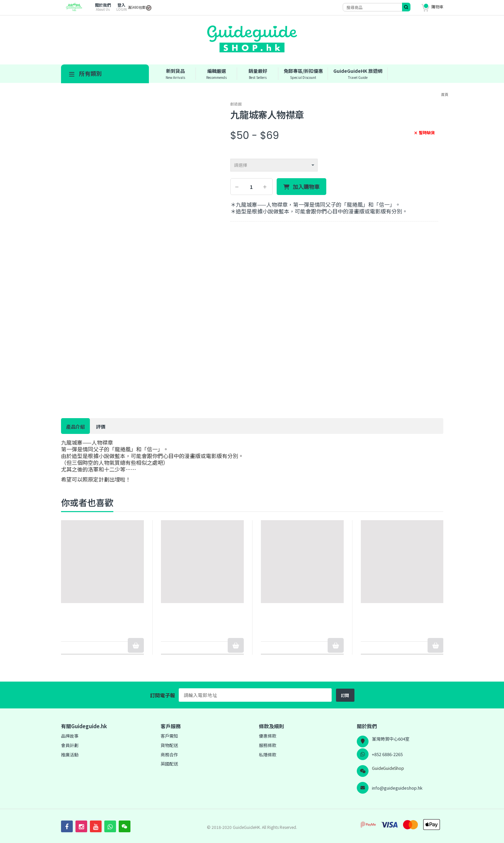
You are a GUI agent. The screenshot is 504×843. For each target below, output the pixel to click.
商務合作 (169, 755)
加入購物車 (306, 187)
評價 (101, 427)
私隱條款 (268, 755)
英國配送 (169, 764)
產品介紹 (75, 427)
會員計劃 (70, 745)
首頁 (445, 94)
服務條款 (268, 745)
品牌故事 (70, 736)
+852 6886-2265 (387, 754)
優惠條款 (268, 736)
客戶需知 (169, 736)
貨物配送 (169, 745)
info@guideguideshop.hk (397, 788)
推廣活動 (70, 755)
